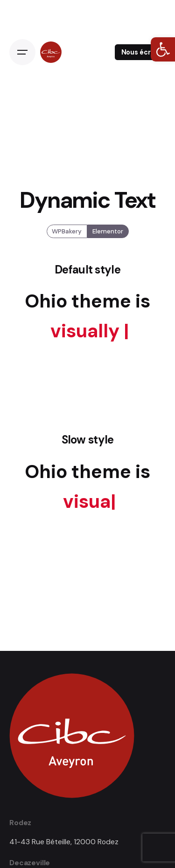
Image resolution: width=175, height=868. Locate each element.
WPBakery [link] (67, 231)
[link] (163, 49)
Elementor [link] (108, 231)
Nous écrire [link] (140, 52)
